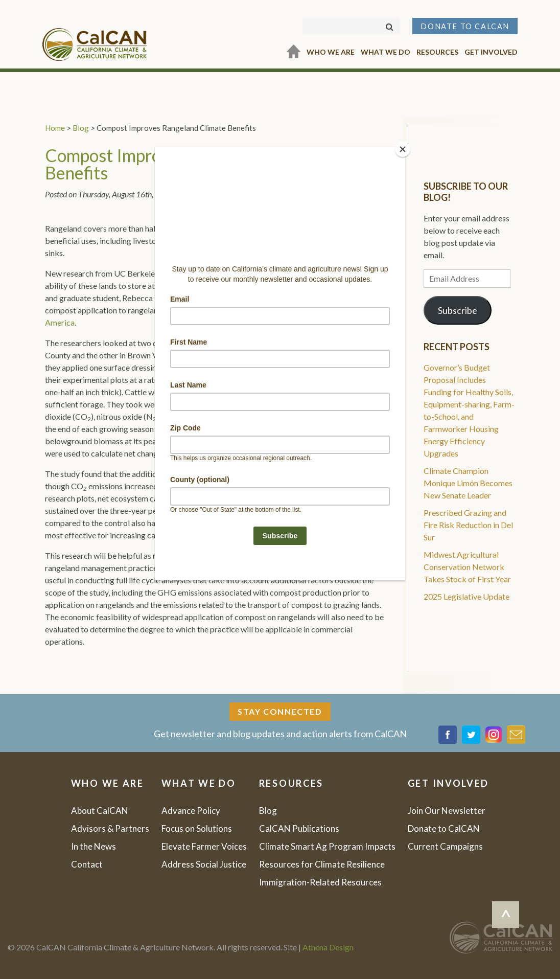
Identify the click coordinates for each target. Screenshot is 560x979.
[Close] (403, 149)
